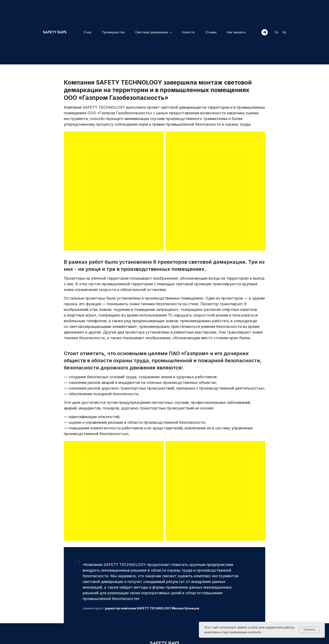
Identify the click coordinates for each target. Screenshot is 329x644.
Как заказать (236, 32)
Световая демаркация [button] (152, 32)
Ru (284, 32)
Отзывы (211, 32)
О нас (88, 32)
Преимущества (113, 32)
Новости (188, 32)
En (277, 32)
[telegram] (265, 32)
